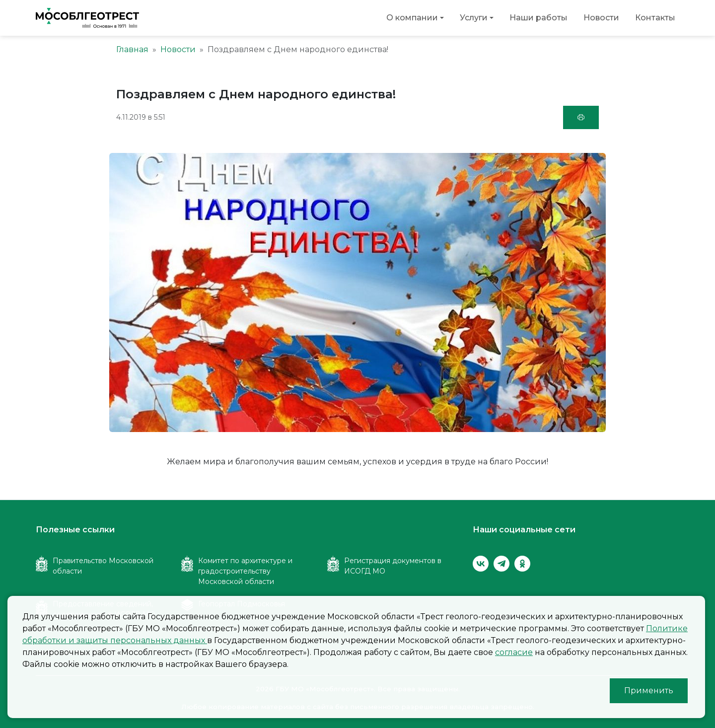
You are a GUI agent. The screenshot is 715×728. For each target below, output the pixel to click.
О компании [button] (412, 18)
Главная (132, 49)
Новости (601, 18)
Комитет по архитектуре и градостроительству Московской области (245, 571)
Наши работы (538, 18)
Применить (649, 691)
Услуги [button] (474, 18)
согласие (514, 652)
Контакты (655, 18)
